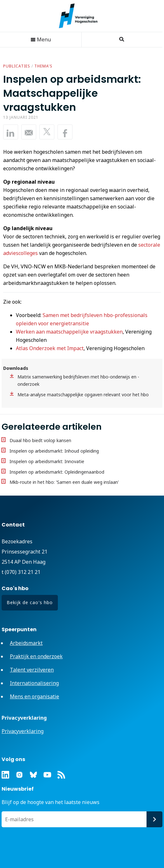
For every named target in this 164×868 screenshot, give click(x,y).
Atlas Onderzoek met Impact (50, 348)
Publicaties (17, 66)
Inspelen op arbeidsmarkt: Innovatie (47, 461)
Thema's (43, 66)
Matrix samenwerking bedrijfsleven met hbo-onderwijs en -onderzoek (78, 380)
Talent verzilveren (32, 670)
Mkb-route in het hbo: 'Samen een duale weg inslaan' (64, 482)
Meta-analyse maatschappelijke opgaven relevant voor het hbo (83, 395)
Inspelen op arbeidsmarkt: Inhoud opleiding (54, 451)
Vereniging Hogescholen (81, 16)
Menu (41, 39)
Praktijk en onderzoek (36, 656)
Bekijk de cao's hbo (30, 602)
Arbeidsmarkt (26, 643)
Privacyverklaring (23, 731)
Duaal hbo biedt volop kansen (40, 440)
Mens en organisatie (34, 696)
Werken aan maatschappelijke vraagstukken (69, 332)
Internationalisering (34, 683)
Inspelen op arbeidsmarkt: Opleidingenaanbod (57, 472)
